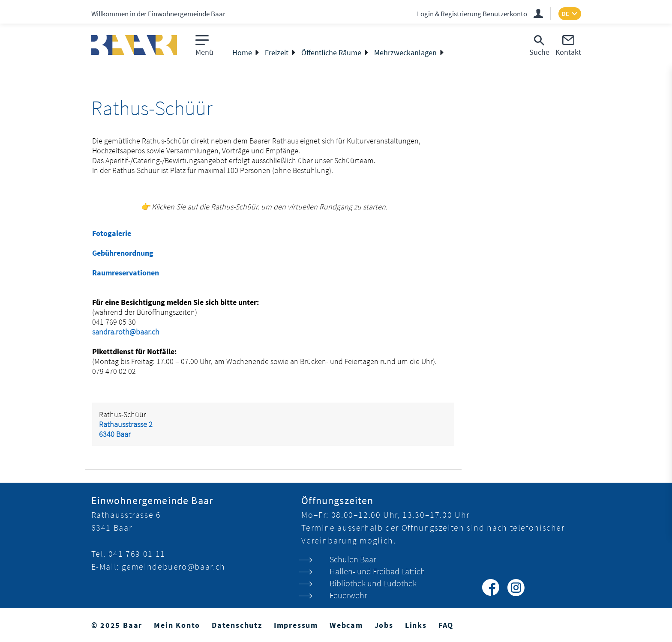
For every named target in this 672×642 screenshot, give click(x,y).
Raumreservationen (126, 273)
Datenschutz (237, 625)
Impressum (296, 625)
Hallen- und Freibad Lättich (377, 571)
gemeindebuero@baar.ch (174, 566)
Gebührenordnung (123, 253)
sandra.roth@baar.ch (126, 332)
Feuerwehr (348, 595)
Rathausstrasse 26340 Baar (126, 429)
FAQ (446, 625)
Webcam (346, 625)
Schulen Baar (353, 559)
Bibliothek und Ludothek (373, 583)
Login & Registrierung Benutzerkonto (472, 14)
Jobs (384, 625)
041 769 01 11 (137, 554)
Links (416, 625)
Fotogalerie (112, 233)
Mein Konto (177, 625)
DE (565, 14)
